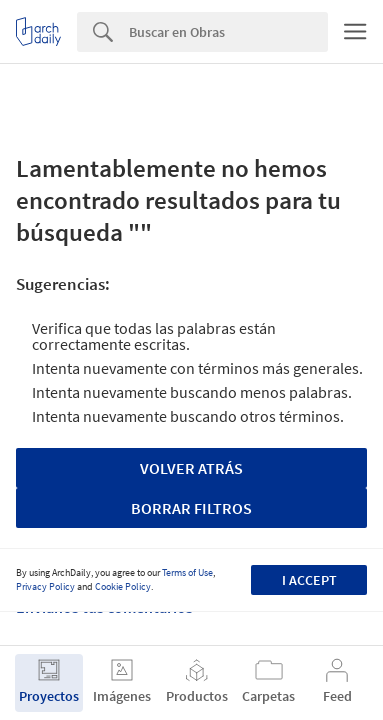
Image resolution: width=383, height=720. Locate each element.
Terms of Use (187, 572)
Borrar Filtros (191, 508)
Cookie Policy (123, 586)
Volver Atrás (191, 468)
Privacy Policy (45, 586)
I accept (309, 580)
